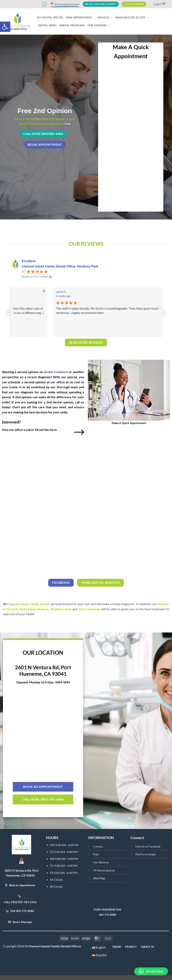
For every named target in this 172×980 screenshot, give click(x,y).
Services (105, 18)
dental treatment (56, 372)
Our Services (101, 862)
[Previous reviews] (9, 312)
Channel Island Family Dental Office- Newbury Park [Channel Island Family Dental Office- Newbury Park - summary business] (60, 266)
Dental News (47, 25)
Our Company (99, 25)
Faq (96, 854)
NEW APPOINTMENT (80, 18)
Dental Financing (72, 25)
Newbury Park (61, 609)
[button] (5, 27)
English (161, 4)
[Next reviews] (163, 312)
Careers (98, 846)
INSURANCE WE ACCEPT (132, 18)
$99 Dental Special (50, 18)
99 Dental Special (104, 870)
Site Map (99, 878)
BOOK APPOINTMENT (65, 4)
